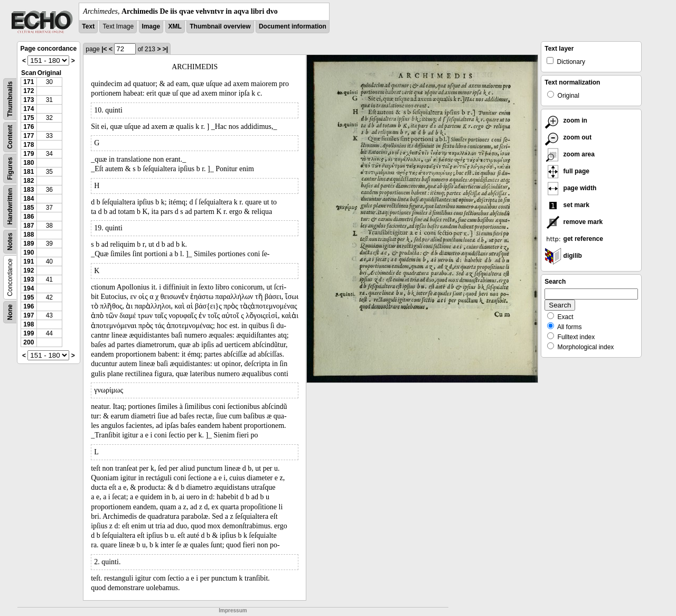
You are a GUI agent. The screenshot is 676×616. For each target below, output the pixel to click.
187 (29, 226)
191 (29, 262)
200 (29, 342)
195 (29, 297)
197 (29, 315)
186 (29, 217)
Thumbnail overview (220, 26)
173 (29, 100)
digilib (563, 256)
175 (29, 118)
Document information (293, 26)
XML (175, 26)
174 (29, 109)
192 (29, 270)
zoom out (568, 137)
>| (165, 49)
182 (29, 181)
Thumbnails (10, 99)
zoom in (566, 120)
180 (29, 163)
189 (29, 244)
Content (10, 137)
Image (151, 26)
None (10, 312)
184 (29, 199)
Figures (10, 168)
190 (29, 253)
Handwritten (10, 206)
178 (29, 145)
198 (29, 324)
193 (29, 279)
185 (29, 208)
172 (29, 91)
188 (29, 235)
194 (29, 288)
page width (570, 188)
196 (29, 306)
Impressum (233, 610)
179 (29, 154)
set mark (567, 205)
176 (29, 127)
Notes (10, 242)
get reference (574, 239)
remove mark (574, 222)
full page (567, 171)
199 (29, 333)
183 (29, 190)
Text (88, 26)
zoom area (570, 154)
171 (29, 82)
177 (29, 136)
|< (104, 49)
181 (29, 172)
